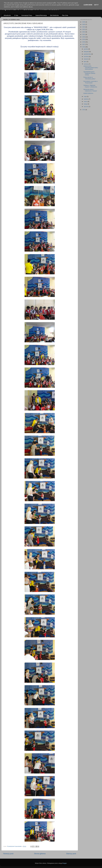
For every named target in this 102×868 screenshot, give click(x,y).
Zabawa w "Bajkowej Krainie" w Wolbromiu (90, 86)
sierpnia (86, 59)
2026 (84, 22)
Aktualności (7, 15)
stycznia (86, 107)
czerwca (86, 64)
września (86, 56)
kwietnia (86, 99)
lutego (86, 104)
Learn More (88, 5)
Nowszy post (8, 854)
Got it (96, 5)
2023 (84, 29)
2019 (84, 39)
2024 (84, 27)
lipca (85, 62)
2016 (84, 47)
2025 (84, 24)
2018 (84, 42)
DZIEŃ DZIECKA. (89, 93)
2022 (84, 32)
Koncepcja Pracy (27, 15)
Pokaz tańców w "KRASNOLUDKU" (89, 78)
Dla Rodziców (54, 15)
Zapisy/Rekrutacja (41, 15)
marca (86, 101)
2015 (84, 110)
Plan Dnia (65, 15)
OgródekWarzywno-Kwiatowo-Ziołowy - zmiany (90, 73)
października (88, 54)
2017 (84, 44)
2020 (84, 37)
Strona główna (40, 854)
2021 (84, 34)
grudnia (86, 49)
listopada (87, 52)
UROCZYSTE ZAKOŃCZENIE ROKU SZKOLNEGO (91, 68)
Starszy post (71, 854)
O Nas (16, 15)
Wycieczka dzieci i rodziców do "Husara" (90, 90)
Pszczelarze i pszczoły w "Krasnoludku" (91, 82)
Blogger (65, 863)
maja (85, 96)
